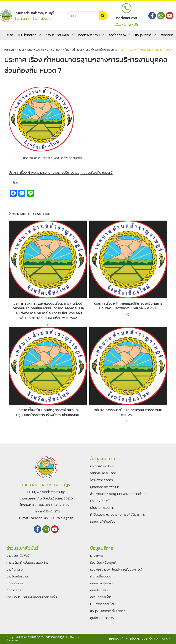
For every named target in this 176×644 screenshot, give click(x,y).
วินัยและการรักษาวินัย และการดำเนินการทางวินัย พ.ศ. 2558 (128, 412)
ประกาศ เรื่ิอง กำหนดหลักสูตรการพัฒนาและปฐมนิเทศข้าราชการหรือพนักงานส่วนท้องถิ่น (48, 412)
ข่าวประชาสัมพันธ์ (59, 35)
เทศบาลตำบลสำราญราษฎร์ (34, 13)
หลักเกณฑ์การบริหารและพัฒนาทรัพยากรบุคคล (90, 50)
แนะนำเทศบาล (30, 35)
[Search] (103, 16)
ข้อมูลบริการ (145, 35)
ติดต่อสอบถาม (126, 18)
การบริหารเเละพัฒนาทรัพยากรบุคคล (38, 50)
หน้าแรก (8, 35)
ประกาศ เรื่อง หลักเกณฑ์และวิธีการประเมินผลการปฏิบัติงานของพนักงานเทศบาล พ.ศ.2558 (128, 306)
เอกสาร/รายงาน (91, 35)
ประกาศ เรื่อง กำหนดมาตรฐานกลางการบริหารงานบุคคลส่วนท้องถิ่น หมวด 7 (61, 172)
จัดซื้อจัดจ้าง (119, 35)
